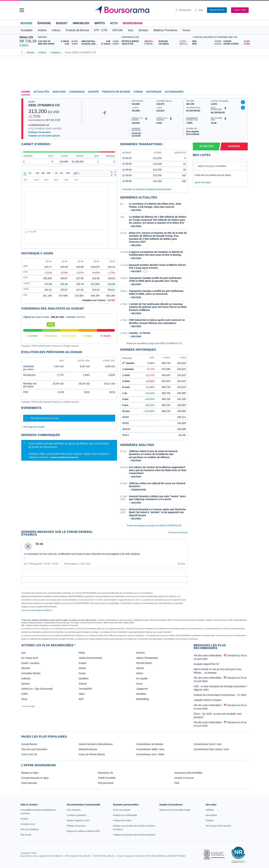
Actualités (41, 92)
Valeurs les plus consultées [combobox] (212, 166)
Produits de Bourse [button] (77, 30)
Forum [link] (138, 92)
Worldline (141, 694)
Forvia (82, 673)
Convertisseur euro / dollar (150, 754)
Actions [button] (42, 30)
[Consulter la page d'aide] (199, 10)
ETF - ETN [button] (101, 30)
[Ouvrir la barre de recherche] (184, 10)
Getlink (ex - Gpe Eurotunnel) (37, 689)
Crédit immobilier (107, 778)
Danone (25, 684)
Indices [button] (56, 30)
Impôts (100, 23)
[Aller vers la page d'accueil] (133, 10)
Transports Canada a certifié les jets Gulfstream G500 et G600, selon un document (156, 293)
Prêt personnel (106, 783)
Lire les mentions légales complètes (37, 610)
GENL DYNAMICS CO (44, 105)
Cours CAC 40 (29, 754)
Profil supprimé (35, 564)
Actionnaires (174, 92)
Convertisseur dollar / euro (150, 749)
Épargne (44, 23)
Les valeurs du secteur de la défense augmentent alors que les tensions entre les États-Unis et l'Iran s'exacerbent (158, 470)
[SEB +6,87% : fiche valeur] (206, 41)
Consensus (77, 92)
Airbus (140, 673)
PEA (177, 783)
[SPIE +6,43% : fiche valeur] (206, 44)
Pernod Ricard (144, 663)
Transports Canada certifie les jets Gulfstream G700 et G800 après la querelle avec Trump (155, 280)
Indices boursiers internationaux (96, 744)
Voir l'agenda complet (34, 427)
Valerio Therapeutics (147, 658)
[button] (22, 10)
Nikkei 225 (26, 37)
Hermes (140, 653)
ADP (81, 699)
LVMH (25, 694)
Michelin (26, 668)
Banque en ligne (30, 773)
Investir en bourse (184, 778)
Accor (139, 684)
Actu (114, 23)
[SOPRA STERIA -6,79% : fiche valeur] (236, 44)
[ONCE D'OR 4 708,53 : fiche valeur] (139, 44)
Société (93, 92)
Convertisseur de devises (150, 744)
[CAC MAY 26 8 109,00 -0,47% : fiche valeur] (59, 41)
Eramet (83, 663)
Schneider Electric (31, 673)
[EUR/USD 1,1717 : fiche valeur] (174, 41)
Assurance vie (106, 773)
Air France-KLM (30, 658)
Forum (186, 30)
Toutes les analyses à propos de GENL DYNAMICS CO (154, 526)
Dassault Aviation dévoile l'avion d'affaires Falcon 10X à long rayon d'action (157, 266)
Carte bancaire (29, 783)
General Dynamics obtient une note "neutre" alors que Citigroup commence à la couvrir (157, 498)
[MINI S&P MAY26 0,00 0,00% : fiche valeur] (101, 41)
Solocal (83, 684)
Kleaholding (142, 699)
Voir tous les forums (178, 532)
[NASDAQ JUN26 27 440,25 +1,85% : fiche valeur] (101, 44)
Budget (62, 23)
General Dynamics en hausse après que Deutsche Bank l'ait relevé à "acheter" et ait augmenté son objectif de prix (157, 512)
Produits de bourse (116, 92)
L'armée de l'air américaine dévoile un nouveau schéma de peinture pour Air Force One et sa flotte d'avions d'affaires (158, 307)
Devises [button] (144, 30)
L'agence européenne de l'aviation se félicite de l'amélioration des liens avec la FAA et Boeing (156, 253)
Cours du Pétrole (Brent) (92, 754)
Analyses (59, 92)
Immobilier (81, 23)
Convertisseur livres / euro (208, 744)
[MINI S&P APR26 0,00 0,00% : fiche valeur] (59, 44)
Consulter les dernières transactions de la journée (147, 189)
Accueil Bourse (29, 744)
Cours (26, 92)
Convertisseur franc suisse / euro (211, 749)
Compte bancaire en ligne (35, 778)
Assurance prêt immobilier (188, 773)
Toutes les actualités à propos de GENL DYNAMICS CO (154, 343)
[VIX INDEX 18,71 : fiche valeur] (174, 44)
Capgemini (142, 689)
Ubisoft (140, 668)
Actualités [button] (27, 30)
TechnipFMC (86, 689)
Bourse (26, 23)
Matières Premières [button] (165, 30)
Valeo (82, 694)
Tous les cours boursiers (34, 749)
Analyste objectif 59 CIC (206, 664)
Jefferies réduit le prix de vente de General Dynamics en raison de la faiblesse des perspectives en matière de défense (153, 454)
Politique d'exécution (39, 132)
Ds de (39, 544)
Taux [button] (131, 30)
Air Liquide (142, 678)
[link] (24, 819)
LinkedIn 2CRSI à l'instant (207, 700)
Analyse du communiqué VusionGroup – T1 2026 (220, 695)
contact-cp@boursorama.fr (64, 457)
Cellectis (26, 678)
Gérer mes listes (203, 182)
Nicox (24, 699)
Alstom (82, 668)
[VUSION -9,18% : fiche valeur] (236, 41)
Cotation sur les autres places (44, 136)
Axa (23, 653)
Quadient (84, 678)
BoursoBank (133, 23)
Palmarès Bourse (88, 749)
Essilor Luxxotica (30, 663)
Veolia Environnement (90, 658)
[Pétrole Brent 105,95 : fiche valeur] (139, 41)
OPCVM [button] (117, 30)
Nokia (82, 653)
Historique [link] (154, 92)
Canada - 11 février (140, 333)
